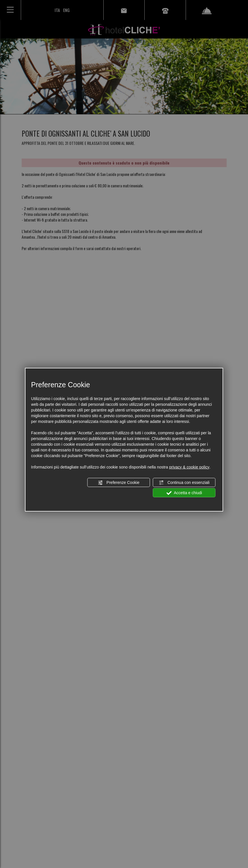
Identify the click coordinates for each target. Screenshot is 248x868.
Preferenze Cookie (119, 483)
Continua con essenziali (184, 483)
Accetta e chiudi (184, 493)
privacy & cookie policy (189, 467)
